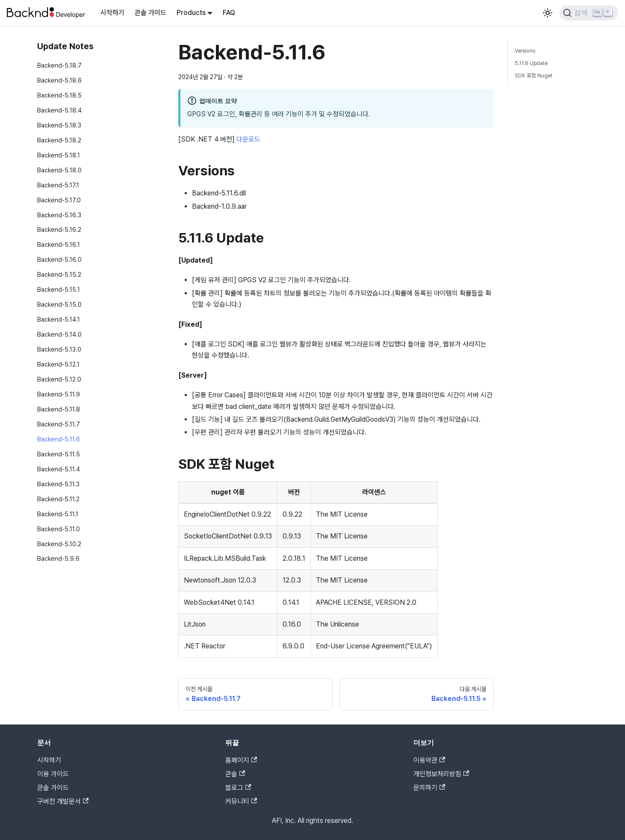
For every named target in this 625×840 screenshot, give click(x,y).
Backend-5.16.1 (59, 244)
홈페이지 (241, 760)
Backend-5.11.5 (59, 454)
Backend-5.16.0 (59, 259)
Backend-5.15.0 (59, 304)
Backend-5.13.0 (59, 349)
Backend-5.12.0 (59, 379)
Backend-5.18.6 (59, 80)
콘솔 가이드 (150, 13)
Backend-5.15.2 (59, 274)
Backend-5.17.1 (58, 185)
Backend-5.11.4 (59, 469)
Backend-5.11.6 (59, 439)
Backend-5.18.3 (59, 125)
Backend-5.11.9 (59, 394)
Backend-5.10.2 (59, 544)
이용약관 (429, 760)
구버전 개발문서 (63, 801)
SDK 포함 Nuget (534, 75)
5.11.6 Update (531, 63)
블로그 (238, 788)
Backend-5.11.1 (58, 514)
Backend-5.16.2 (59, 229)
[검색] (589, 13)
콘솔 (235, 774)
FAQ (229, 13)
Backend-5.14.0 (59, 334)
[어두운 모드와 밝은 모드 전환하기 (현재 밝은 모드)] (548, 13)
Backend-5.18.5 (59, 95)
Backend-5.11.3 (58, 484)
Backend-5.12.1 (58, 364)
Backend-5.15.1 (59, 289)
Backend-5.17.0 (59, 200)
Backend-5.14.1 (59, 319)
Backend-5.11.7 (59, 424)
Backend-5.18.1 (59, 155)
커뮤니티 (241, 801)
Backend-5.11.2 (58, 499)
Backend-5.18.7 (59, 65)
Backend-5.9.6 (58, 558)
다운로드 (248, 139)
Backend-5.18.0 (59, 170)
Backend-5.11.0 (59, 529)
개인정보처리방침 (441, 774)
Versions (525, 51)
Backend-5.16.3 (59, 215)
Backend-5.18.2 (59, 140)
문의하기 (429, 788)
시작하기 (112, 13)
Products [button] (191, 13)
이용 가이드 (53, 774)
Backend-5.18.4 (59, 110)
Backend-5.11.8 (59, 409)
